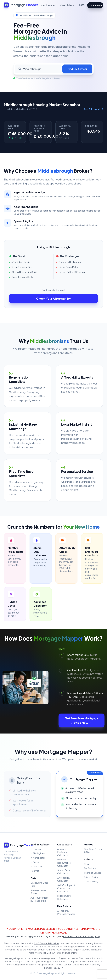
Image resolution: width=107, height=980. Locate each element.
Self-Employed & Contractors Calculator (66, 888)
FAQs (82, 5)
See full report (94, 109)
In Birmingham (38, 853)
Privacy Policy (91, 877)
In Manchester (38, 858)
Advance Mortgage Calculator (63, 852)
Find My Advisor (77, 69)
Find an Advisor (95, 5)
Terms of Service (93, 873)
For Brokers (90, 868)
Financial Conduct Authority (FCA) (82, 936)
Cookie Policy (91, 881)
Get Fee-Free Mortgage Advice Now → (82, 720)
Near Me (35, 871)
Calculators (67, 5)
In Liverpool (36, 866)
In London (36, 849)
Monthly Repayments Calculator (64, 863)
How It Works (48, 5)
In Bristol (35, 862)
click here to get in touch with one (80, 950)
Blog (86, 864)
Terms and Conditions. (67, 953)
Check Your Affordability (53, 298)
